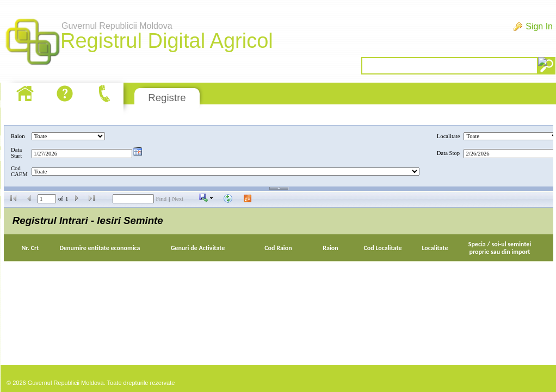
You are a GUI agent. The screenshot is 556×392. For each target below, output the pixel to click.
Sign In (539, 26)
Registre (167, 98)
